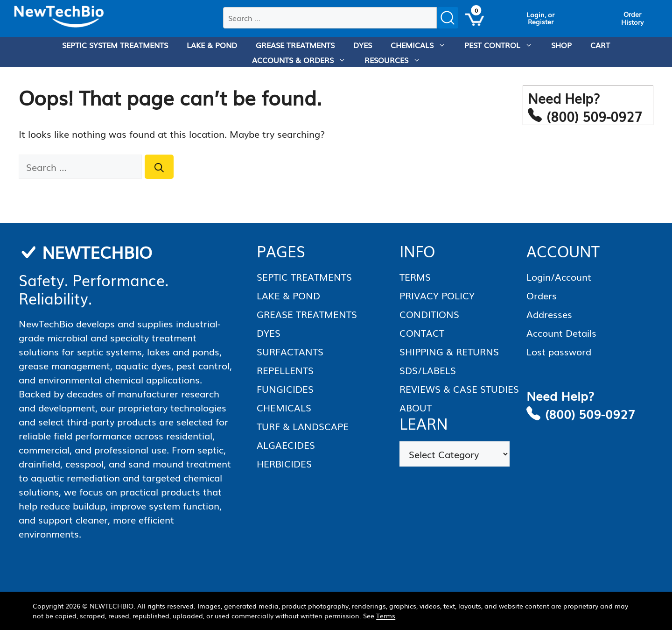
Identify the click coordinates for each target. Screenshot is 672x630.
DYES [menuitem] (363, 45)
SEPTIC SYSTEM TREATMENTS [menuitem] (115, 45)
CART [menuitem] (600, 45)
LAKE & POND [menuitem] (212, 45)
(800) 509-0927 (590, 414)
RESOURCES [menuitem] (397, 60)
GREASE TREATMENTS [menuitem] (295, 45)
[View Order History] (632, 18)
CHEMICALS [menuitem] (423, 45)
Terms (386, 616)
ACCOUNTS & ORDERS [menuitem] (304, 60)
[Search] (159, 167)
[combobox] (330, 18)
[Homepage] (59, 17)
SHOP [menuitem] (561, 45)
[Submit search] (448, 18)
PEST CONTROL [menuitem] (503, 45)
